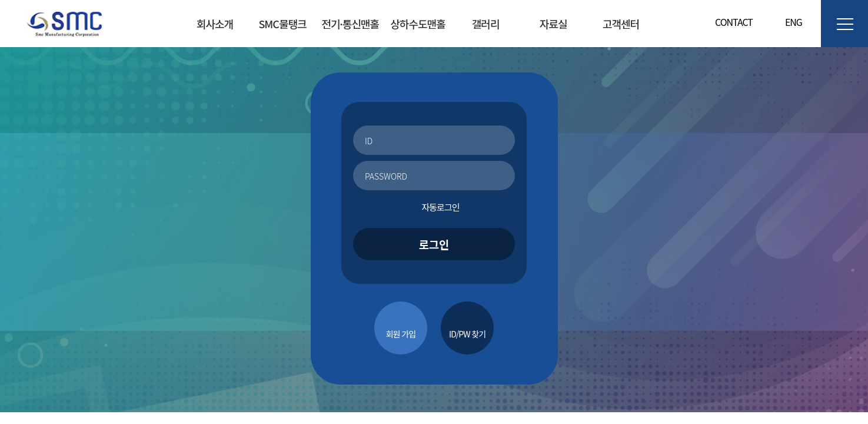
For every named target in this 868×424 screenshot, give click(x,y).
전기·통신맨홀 (350, 24)
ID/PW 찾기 (467, 334)
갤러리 (486, 24)
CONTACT (734, 22)
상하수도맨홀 (418, 24)
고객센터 (621, 24)
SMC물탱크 (282, 24)
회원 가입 (401, 334)
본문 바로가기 (0, 0)
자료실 (553, 24)
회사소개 (215, 24)
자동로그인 (434, 207)
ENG (789, 22)
